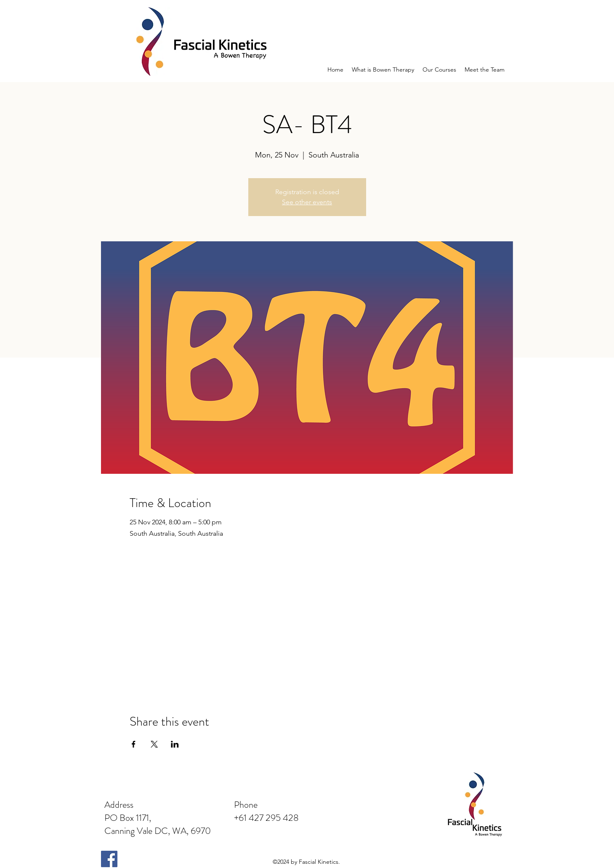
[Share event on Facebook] (134, 744)
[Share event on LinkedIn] (175, 744)
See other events (307, 202)
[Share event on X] (154, 744)
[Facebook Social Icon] (109, 859)
